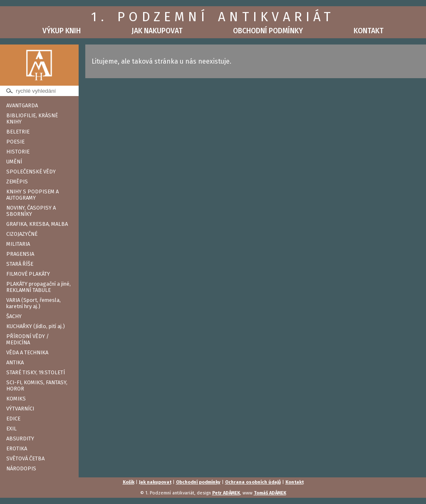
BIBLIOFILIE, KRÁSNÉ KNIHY (32, 119)
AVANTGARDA (22, 105)
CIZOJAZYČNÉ (22, 234)
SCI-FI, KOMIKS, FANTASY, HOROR (37, 385)
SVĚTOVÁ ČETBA (25, 458)
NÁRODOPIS (21, 468)
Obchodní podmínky (268, 31)
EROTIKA (17, 448)
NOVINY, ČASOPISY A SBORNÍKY (31, 211)
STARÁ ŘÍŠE (20, 264)
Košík (129, 482)
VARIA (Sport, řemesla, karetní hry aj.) (33, 303)
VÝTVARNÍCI (20, 409)
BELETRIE (18, 132)
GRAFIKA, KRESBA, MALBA (37, 224)
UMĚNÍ (14, 162)
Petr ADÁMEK (226, 493)
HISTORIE (18, 152)
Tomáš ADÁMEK (270, 493)
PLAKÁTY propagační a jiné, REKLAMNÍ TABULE (38, 287)
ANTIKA (15, 362)
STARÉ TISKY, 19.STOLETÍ (36, 372)
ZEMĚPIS (17, 182)
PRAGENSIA (20, 254)
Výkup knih (62, 31)
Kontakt (369, 31)
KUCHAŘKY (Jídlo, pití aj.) (36, 326)
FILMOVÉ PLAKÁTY (28, 274)
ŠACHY (14, 316)
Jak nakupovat (157, 31)
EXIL (11, 429)
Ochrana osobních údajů (253, 482)
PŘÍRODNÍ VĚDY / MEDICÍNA (28, 339)
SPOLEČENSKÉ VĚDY (31, 172)
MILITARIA (18, 244)
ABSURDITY (20, 439)
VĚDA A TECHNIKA (27, 352)
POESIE (15, 142)
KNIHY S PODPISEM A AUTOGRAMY (32, 195)
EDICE (13, 419)
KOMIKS (16, 399)
